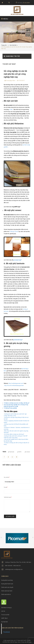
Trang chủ (4, 45)
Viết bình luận (8, 497)
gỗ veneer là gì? (17, 260)
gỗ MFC (19, 452)
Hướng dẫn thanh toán (7, 584)
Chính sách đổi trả (6, 594)
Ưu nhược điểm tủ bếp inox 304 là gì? (14, 434)
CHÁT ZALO (4, 618)
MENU (5, 19)
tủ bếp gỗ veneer (14, 231)
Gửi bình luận (10, 516)
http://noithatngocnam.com (16, 383)
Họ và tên (7, 477)
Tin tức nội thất (5, 615)
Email (6, 487)
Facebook (7, 632)
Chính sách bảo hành (7, 591)
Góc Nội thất (13, 45)
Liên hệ (3, 611)
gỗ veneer (27, 452)
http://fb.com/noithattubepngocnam (14, 385)
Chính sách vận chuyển (7, 587)
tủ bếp (11, 109)
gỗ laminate (11, 452)
